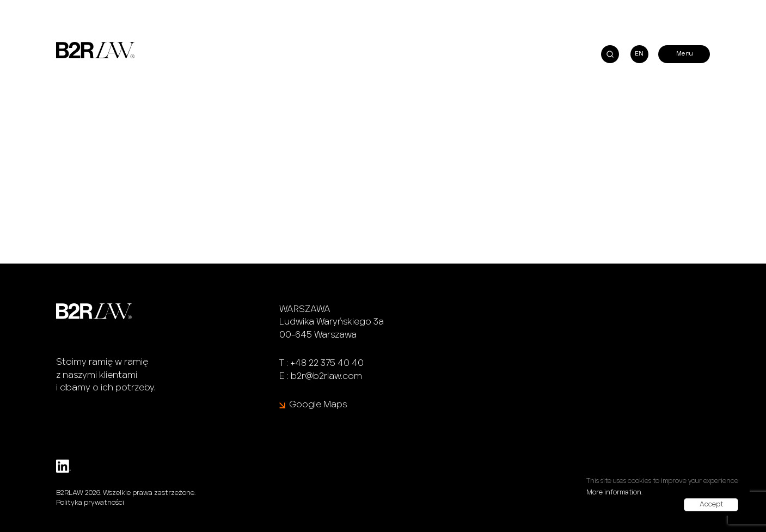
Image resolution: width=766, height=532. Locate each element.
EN (639, 54)
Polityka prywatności (90, 503)
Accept (711, 505)
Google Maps (318, 405)
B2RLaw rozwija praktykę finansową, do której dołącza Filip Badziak (481, 5)
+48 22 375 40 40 (327, 363)
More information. (614, 493)
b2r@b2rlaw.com (326, 376)
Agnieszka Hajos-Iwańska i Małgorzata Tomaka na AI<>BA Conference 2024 (179, 5)
